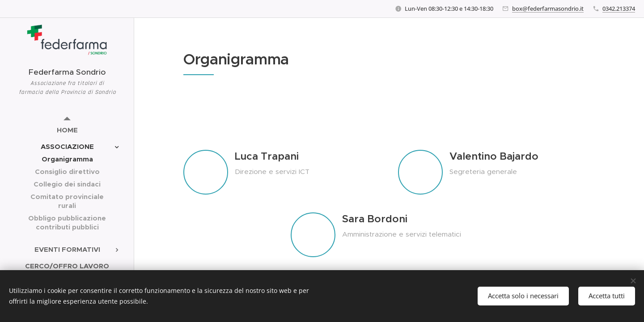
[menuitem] (67, 130)
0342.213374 (619, 8)
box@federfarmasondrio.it (548, 8)
